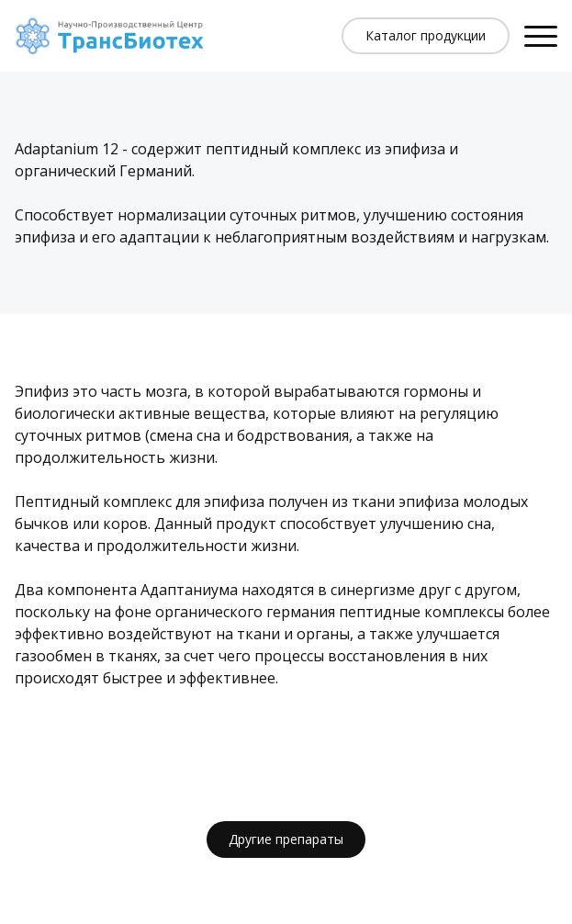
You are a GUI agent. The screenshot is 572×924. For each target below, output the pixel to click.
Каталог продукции (426, 35)
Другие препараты (286, 839)
